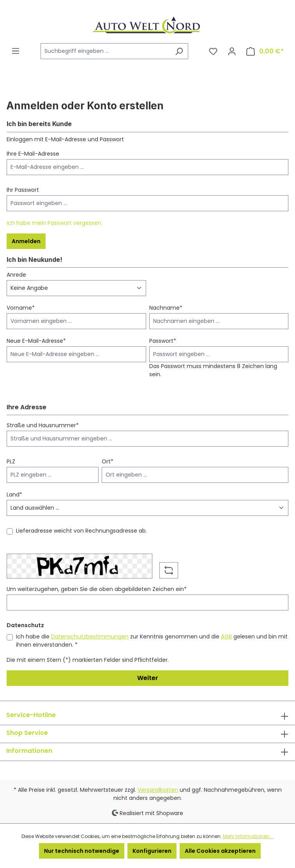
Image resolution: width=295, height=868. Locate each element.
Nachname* (166, 308)
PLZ (11, 461)
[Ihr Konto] (232, 51)
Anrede (16, 275)
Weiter (148, 678)
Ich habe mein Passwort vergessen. (55, 223)
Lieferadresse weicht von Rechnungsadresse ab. (81, 531)
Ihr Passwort (23, 190)
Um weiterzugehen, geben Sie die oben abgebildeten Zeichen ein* (97, 589)
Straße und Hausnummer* (43, 425)
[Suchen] (179, 51)
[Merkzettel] (213, 51)
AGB (226, 637)
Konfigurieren (152, 851)
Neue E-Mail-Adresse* (36, 341)
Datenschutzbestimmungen (90, 637)
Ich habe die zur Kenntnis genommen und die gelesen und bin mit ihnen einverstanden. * (152, 641)
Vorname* (21, 308)
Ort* (108, 461)
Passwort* (163, 341)
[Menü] (16, 51)
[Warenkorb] (265, 51)
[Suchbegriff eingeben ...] (105, 51)
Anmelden (26, 241)
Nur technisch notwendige (82, 851)
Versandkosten (158, 790)
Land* (14, 494)
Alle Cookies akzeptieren (220, 851)
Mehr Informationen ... (248, 836)
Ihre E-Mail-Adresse (33, 154)
